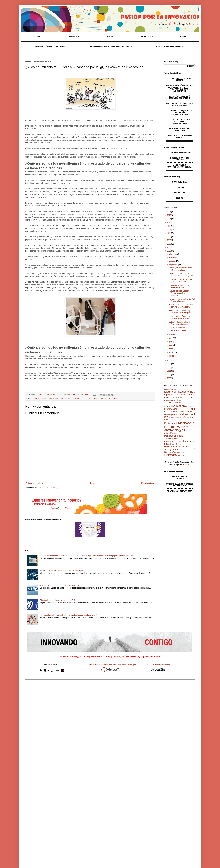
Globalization (184, 395)
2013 (169, 364)
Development (185, 392)
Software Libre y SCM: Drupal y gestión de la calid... (182, 281)
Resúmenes (180, 193)
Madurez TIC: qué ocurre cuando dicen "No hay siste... (182, 275)
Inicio (92, 483)
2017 (169, 244)
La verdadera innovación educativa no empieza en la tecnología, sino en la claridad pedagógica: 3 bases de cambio (87, 556)
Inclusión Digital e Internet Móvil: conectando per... (180, 323)
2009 (169, 378)
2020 (169, 233)
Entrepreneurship (40, 398)
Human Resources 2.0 (55, 398)
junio (171, 342)
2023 (169, 222)
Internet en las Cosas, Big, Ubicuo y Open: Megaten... (181, 312)
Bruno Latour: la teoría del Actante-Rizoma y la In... (180, 286)
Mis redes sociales (52, 665)
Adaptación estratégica (170, 46)
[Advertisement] (110, 706)
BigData (167, 389)
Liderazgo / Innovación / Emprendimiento (180, 104)
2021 (169, 230)
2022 (169, 226)
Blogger (186, 465)
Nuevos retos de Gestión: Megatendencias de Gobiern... (179, 293)
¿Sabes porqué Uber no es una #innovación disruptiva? (63, 571)
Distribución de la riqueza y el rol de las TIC (58, 600)
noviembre (174, 258)
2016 (169, 247)
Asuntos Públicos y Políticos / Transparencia (180, 121)
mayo (171, 345)
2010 (169, 375)
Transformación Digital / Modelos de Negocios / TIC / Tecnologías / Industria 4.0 (180, 88)
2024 (169, 219)
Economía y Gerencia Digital (180, 79)
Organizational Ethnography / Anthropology (103, 398)
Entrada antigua (148, 483)
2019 (169, 237)
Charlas (180, 187)
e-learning (180, 455)
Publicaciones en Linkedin (180, 159)
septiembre (174, 265)
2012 (169, 368)
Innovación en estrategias (50, 46)
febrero (172, 352)
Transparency (178, 452)
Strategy (173, 447)
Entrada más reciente (35, 483)
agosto (172, 334)
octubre (172, 261)
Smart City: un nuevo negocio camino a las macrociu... (181, 306)
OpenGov (180, 417)
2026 (169, 212)
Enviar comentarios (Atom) (47, 488)
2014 (169, 360)
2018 (169, 240)
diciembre (173, 254)
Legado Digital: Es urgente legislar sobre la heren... (180, 317)
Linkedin (182, 37)
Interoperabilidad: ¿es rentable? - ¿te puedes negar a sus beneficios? (68, 615)
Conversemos (146, 37)
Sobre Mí (38, 37)
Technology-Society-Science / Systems (180, 449)
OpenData (172, 417)
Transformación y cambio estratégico (110, 46)
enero (172, 356)
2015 (169, 251)
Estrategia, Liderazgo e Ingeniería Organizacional (180, 112)
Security (173, 444)
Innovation (178, 406)
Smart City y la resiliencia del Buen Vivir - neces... (181, 329)
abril (171, 349)
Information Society (71, 398)
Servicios (74, 37)
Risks (168, 444)
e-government (175, 453)
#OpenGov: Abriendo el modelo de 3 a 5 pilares (59, 585)
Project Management (171, 434)
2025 (169, 215)
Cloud (176, 392)
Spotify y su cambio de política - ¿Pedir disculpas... (182, 269)
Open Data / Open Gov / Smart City (180, 130)
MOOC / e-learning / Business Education (180, 97)
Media (110, 37)
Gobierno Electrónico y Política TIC (180, 137)
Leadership (82, 398)
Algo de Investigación (180, 153)
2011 (169, 371)
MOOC (192, 412)
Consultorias (180, 182)
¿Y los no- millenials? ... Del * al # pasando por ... (182, 300)
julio (171, 338)
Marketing (168, 415)
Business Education (172, 390)
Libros (180, 198)
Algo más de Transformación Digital (180, 166)
